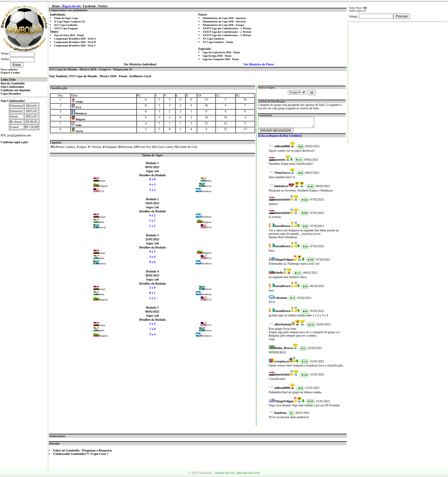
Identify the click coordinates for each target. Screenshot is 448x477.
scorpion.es (282, 363)
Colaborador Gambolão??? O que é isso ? (81, 456)
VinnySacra (282, 175)
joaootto (280, 161)
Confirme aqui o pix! (14, 142)
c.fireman (281, 300)
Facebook (89, 6)
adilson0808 (282, 148)
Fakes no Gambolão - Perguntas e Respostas (82, 452)
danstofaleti (282, 201)
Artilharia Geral (140, 76)
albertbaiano (283, 326)
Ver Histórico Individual (140, 64)
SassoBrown (282, 228)
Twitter (103, 6)
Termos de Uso (224, 475)
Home (56, 6)
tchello (279, 274)
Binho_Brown (284, 350)
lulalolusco (282, 188)
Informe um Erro (248, 475)
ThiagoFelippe (284, 261)
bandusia (280, 415)
